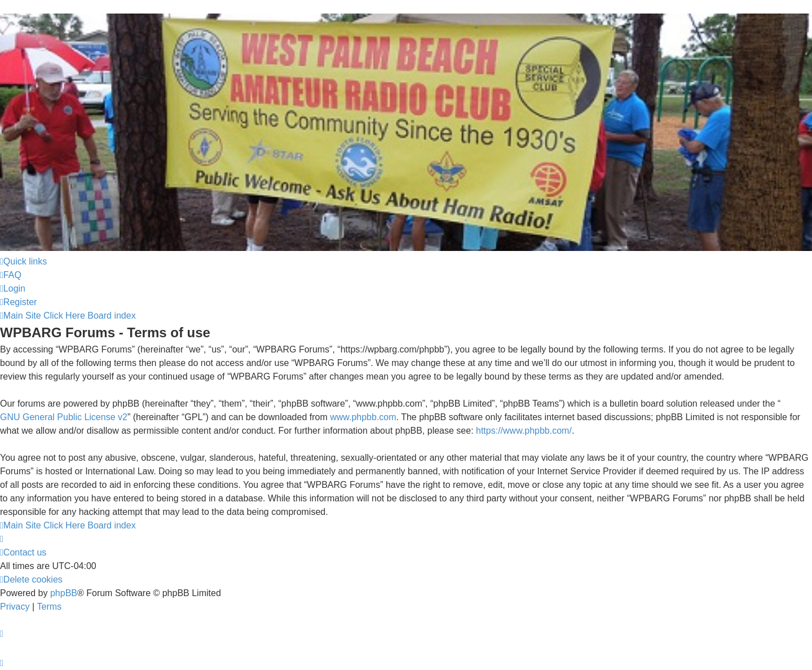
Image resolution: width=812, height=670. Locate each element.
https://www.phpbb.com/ (524, 431)
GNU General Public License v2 (64, 417)
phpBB (64, 593)
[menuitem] (11, 275)
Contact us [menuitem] (23, 552)
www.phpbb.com (363, 417)
